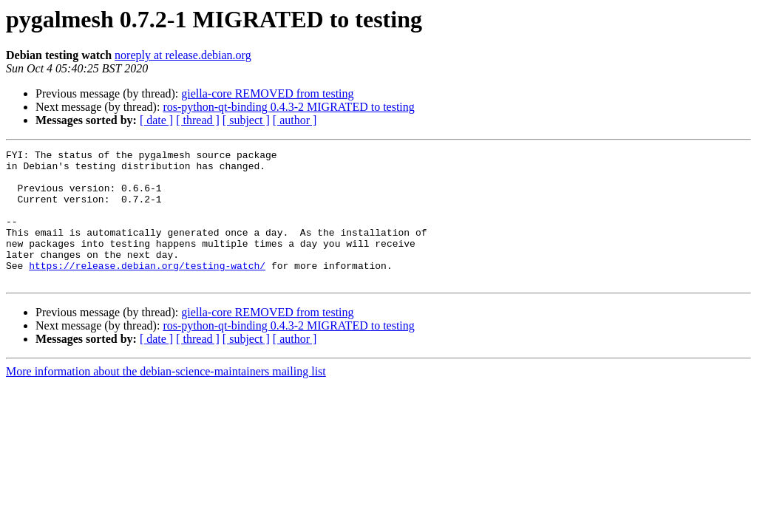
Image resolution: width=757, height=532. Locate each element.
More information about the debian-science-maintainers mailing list (166, 398)
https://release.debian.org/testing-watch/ (147, 290)
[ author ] (295, 120)
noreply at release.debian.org (183, 55)
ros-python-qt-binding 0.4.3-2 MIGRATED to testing (288, 107)
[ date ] (156, 120)
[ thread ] (198, 120)
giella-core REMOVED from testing (267, 93)
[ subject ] (246, 120)
